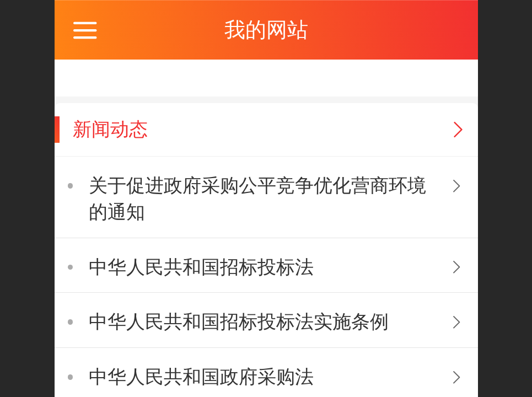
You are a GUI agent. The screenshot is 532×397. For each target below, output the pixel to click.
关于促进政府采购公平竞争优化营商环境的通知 (257, 199)
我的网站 (266, 29)
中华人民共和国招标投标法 (201, 267)
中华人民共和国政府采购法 (201, 377)
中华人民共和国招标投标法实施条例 (239, 322)
